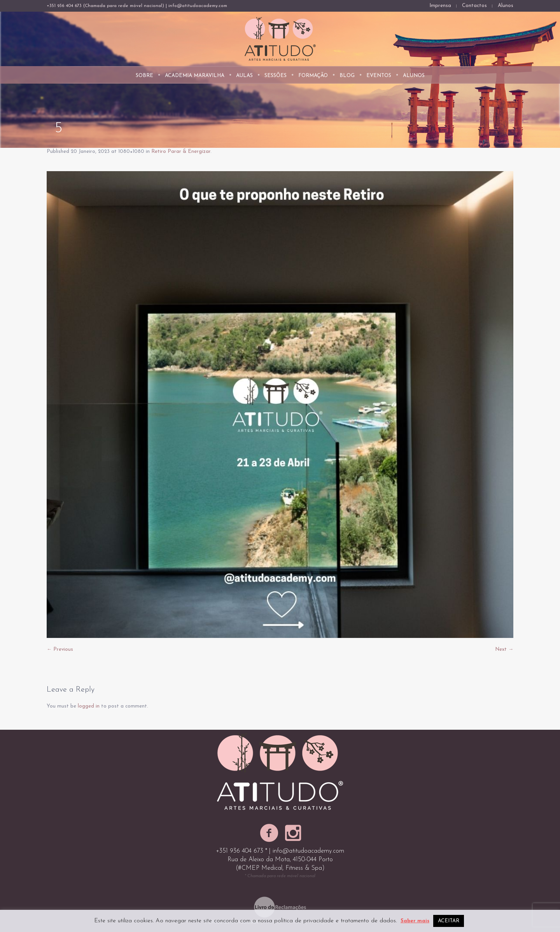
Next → (504, 649)
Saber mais (415, 921)
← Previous (60, 649)
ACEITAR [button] (449, 921)
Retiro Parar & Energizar (181, 152)
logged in (89, 706)
